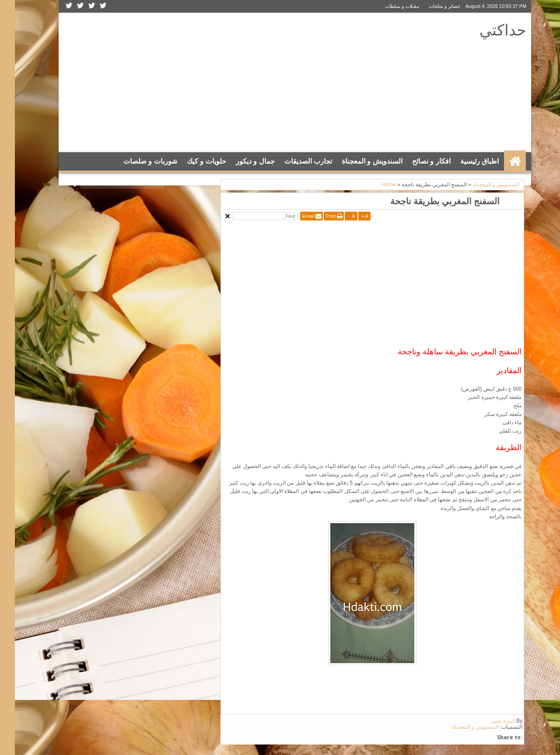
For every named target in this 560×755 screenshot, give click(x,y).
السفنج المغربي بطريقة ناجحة (430, 201)
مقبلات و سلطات (387, 6)
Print (316, 216)
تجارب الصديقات (293, 161)
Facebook (77, 6)
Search (58, 183)
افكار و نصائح (416, 161)
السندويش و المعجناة (357, 161)
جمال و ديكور (240, 161)
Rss (54, 6)
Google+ (66, 6)
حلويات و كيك (192, 161)
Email (294, 216)
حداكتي (488, 30)
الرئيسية (500, 161)
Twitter (88, 6)
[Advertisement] (211, 83)
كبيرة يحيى (488, 721)
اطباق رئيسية (465, 161)
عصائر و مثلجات (430, 6)
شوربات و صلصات (135, 161)
